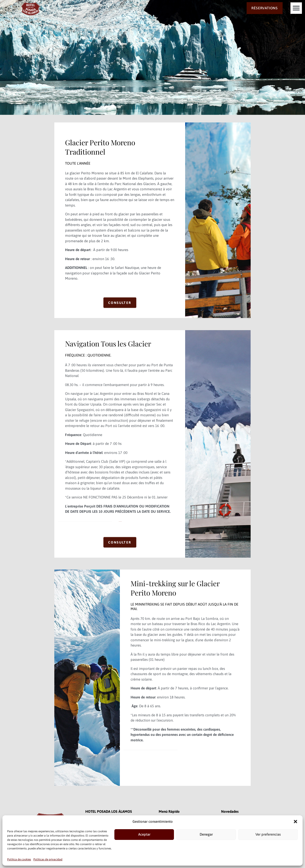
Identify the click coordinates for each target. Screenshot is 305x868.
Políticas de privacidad (48, 859)
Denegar (206, 834)
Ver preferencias (268, 834)
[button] (295, 822)
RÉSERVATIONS (265, 8)
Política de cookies (19, 859)
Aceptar (144, 834)
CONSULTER (120, 314)
